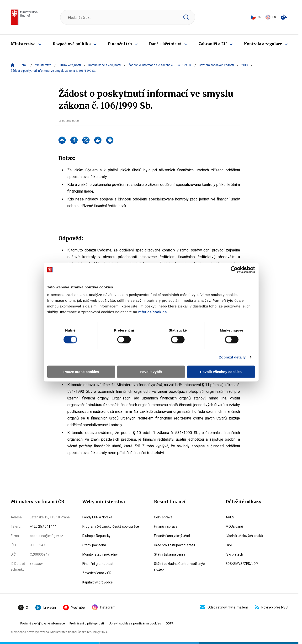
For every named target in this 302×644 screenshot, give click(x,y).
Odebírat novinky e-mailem (224, 607)
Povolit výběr (151, 352)
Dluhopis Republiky (96, 536)
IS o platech (234, 554)
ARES (230, 517)
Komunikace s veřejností (105, 65)
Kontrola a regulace (263, 44)
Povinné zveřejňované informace (42, 623)
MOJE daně (234, 526)
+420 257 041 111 (43, 526)
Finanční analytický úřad (172, 536)
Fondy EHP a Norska (97, 517)
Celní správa (163, 517)
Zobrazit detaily (235, 338)
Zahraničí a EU (213, 44)
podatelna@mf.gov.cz (46, 536)
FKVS (230, 545)
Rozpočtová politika (72, 44)
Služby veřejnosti (70, 65)
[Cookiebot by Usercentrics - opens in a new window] (237, 251)
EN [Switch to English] (271, 17)
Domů (24, 65)
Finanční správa (166, 526)
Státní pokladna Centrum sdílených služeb (180, 567)
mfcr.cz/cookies (116, 293)
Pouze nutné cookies (79, 352)
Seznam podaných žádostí (216, 65)
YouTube (74, 608)
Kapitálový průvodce (98, 582)
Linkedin (46, 608)
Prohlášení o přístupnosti (87, 623)
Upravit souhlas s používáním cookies (135, 623)
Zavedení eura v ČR (97, 573)
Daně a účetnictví (165, 44)
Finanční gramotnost (98, 564)
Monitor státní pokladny (100, 554)
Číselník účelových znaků (244, 536)
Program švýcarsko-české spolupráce (111, 526)
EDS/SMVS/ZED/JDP (242, 564)
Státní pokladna (94, 545)
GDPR (170, 623)
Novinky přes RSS (271, 607)
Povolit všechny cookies (223, 352)
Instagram (104, 607)
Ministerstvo (23, 44)
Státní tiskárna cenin (169, 554)
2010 (245, 65)
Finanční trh (120, 44)
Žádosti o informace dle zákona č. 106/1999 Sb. (160, 65)
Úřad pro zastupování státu (174, 545)
